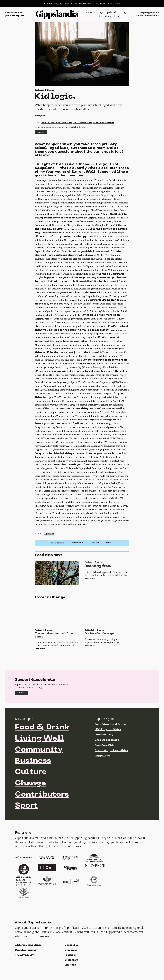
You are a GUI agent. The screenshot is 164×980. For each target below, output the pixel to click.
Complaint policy (26, 950)
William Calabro (83, 123)
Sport (26, 806)
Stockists (71, 950)
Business (33, 761)
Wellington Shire (108, 730)
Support (41, 132)
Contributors (42, 795)
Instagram (71, 960)
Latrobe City (104, 735)
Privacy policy (24, 955)
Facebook (77, 543)
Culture (31, 772)
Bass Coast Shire (107, 740)
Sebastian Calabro (103, 123)
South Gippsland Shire (111, 751)
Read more (90, 579)
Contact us (72, 945)
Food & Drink (42, 728)
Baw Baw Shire (105, 745)
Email (109, 543)
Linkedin (70, 965)
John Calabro (48, 123)
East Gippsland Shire (110, 724)
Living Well (40, 739)
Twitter (94, 543)
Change (50, 90)
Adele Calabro (64, 123)
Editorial (40, 90)
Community (39, 750)
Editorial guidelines (28, 945)
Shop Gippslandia (149, 13)
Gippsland (49, 534)
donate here (114, 4)
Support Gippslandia (148, 16)
